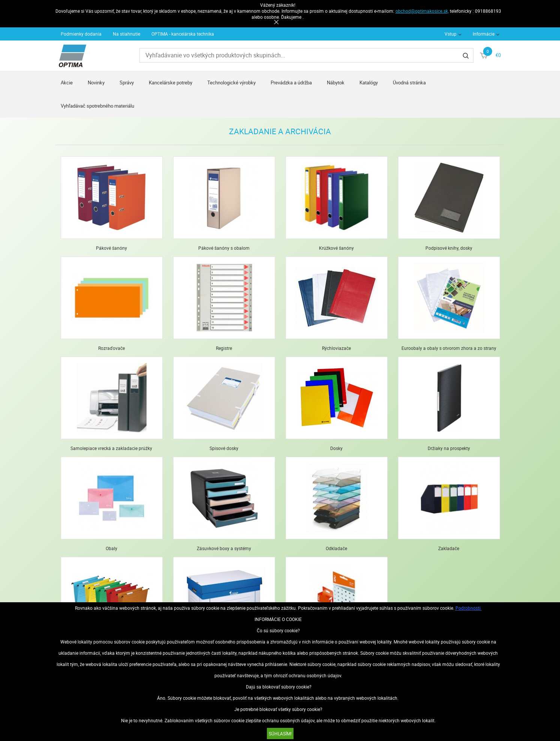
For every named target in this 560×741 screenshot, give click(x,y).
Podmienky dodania (81, 34)
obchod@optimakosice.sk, (422, 11)
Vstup (451, 34)
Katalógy (369, 82)
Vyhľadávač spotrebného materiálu (97, 106)
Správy (127, 82)
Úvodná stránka (409, 82)
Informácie (484, 34)
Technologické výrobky (231, 82)
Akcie (67, 82)
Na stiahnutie (127, 34)
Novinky (96, 82)
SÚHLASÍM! (280, 733)
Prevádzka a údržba (291, 82)
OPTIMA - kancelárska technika (183, 34)
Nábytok (336, 82)
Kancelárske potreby (171, 82)
